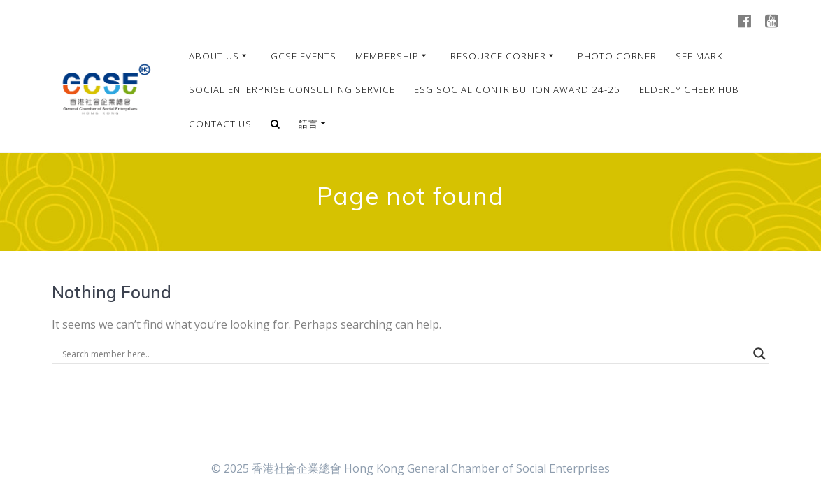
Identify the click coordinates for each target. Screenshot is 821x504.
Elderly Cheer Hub (689, 89)
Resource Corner (498, 56)
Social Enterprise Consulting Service (292, 89)
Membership (387, 56)
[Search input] (405, 354)
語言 (308, 124)
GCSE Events (304, 56)
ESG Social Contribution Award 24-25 (517, 89)
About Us (214, 56)
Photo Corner (617, 56)
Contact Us (220, 124)
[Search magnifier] (759, 354)
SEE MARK (699, 56)
